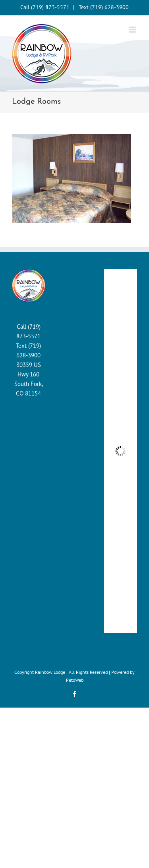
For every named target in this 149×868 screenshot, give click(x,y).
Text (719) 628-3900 (104, 7)
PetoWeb (75, 680)
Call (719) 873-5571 (45, 7)
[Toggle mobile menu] (133, 30)
